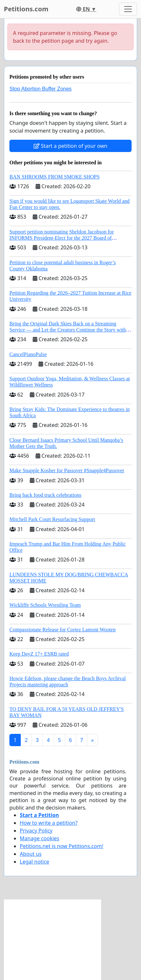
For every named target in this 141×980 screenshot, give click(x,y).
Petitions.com (26, 9)
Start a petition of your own (70, 146)
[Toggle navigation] (128, 9)
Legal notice (35, 862)
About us (31, 854)
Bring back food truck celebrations (45, 495)
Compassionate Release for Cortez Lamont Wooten (63, 630)
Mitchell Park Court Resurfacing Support (52, 519)
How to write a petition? (49, 823)
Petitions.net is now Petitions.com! (61, 846)
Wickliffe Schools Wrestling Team (45, 605)
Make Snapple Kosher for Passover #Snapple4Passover (67, 470)
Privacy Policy (36, 831)
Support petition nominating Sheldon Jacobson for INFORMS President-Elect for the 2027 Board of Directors (62, 238)
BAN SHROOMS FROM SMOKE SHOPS (54, 177)
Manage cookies (40, 838)
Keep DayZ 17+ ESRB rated (39, 654)
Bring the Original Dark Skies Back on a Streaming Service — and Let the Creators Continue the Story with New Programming (68, 330)
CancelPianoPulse (28, 354)
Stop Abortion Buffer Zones (41, 89)
